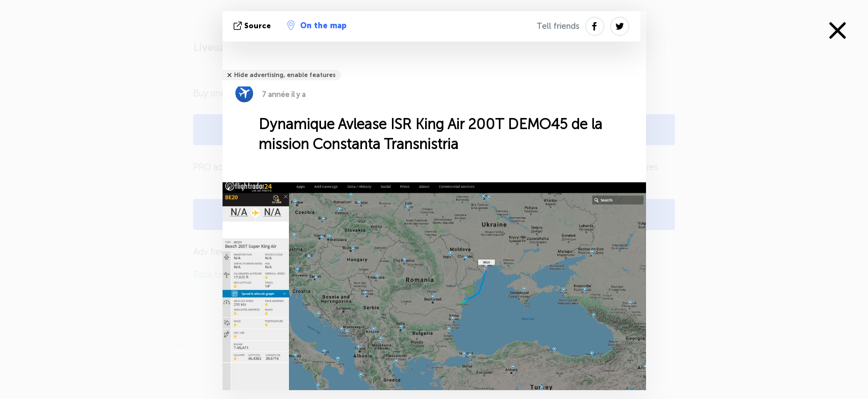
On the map (317, 25)
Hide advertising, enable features (285, 75)
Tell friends (558, 26)
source (253, 26)
